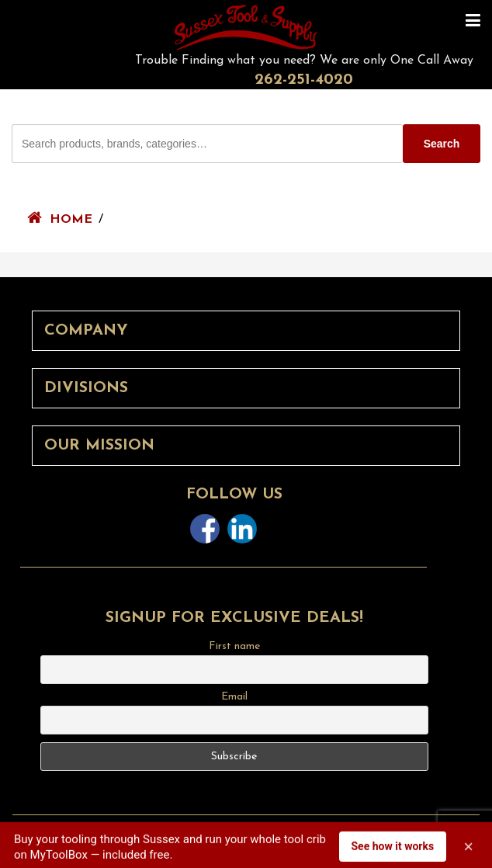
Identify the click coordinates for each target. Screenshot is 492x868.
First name (234, 646)
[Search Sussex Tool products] (207, 144)
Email (234, 697)
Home (71, 220)
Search (442, 144)
